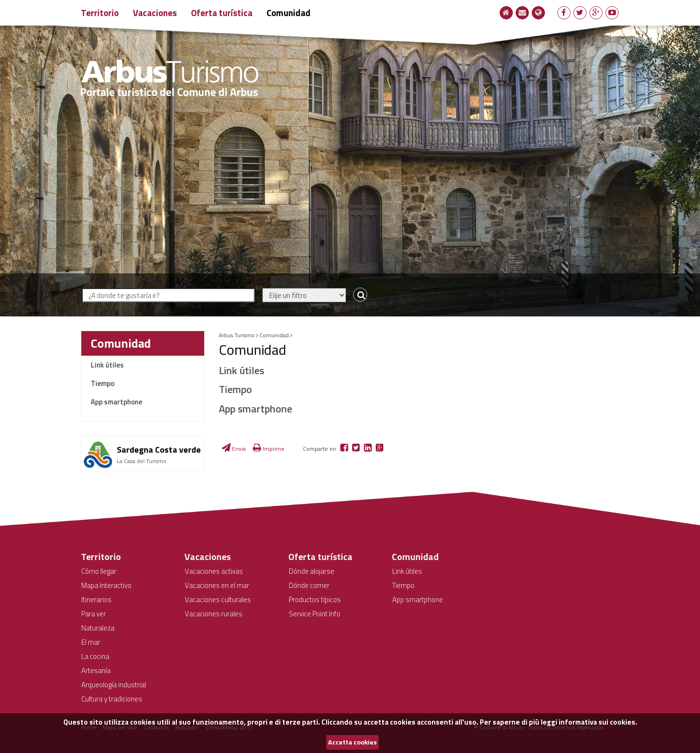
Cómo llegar (99, 571)
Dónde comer (309, 585)
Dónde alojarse (311, 571)
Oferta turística (222, 13)
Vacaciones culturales (218, 600)
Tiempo (103, 383)
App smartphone (117, 402)
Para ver (94, 614)
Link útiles (107, 365)
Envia (234, 449)
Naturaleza (98, 628)
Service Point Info (315, 614)
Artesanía (96, 670)
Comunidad (289, 13)
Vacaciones (155, 13)
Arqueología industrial (114, 685)
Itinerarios (96, 600)
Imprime (269, 449)
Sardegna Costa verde (159, 450)
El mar (91, 642)
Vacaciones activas (214, 571)
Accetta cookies (352, 742)
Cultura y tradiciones (112, 699)
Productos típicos (315, 600)
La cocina (95, 656)
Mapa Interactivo (106, 585)
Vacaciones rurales (214, 614)
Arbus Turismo (237, 335)
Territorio (100, 13)
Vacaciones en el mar (217, 585)
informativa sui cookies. (598, 722)
